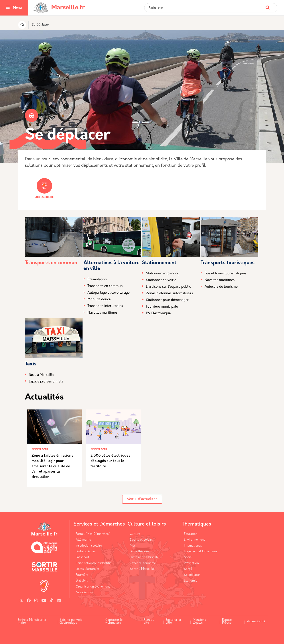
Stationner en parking (163, 274)
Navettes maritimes (102, 313)
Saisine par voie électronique (71, 622)
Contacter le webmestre (114, 622)
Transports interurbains (105, 306)
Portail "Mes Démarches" (93, 534)
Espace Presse (227, 622)
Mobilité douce (99, 300)
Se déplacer (192, 575)
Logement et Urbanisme (201, 552)
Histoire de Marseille (144, 557)
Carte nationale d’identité (93, 563)
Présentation (97, 280)
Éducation (191, 534)
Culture (135, 534)
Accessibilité (44, 188)
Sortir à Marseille (142, 569)
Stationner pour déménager (167, 300)
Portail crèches (86, 552)
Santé (188, 569)
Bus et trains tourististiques (225, 274)
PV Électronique (158, 313)
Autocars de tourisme (221, 287)
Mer (132, 546)
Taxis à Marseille (41, 375)
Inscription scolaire (89, 546)
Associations (85, 593)
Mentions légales (200, 622)
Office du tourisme (143, 563)
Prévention (191, 563)
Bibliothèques (139, 552)
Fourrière (82, 575)
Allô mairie (83, 540)
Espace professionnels (46, 382)
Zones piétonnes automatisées (169, 294)
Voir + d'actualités (142, 499)
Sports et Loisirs (141, 540)
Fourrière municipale (162, 307)
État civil (82, 581)
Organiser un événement (93, 587)
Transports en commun (51, 263)
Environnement (194, 540)
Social (188, 557)
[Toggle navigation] (8, 8)
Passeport (82, 557)
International (193, 546)
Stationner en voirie (161, 280)
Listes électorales (88, 569)
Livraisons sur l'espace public (168, 287)
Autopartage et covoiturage (108, 293)
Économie (191, 581)
